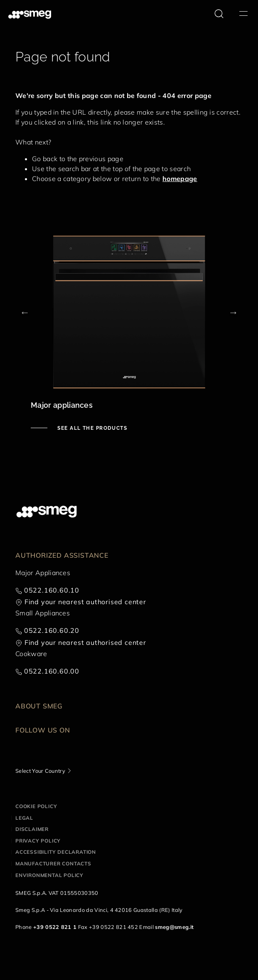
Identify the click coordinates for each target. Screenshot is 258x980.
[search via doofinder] (219, 14)
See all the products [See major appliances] (91, 428)
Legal (24, 818)
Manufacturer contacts (53, 864)
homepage (180, 179)
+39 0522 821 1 (55, 927)
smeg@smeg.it (174, 927)
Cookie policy (36, 806)
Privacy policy (38, 841)
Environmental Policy (49, 875)
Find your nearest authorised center (85, 602)
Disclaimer (32, 829)
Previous (25, 312)
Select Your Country (40, 771)
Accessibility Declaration (56, 852)
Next (233, 312)
